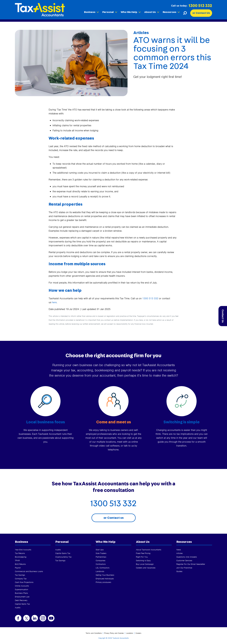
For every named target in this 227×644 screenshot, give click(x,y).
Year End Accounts (23, 550)
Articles (180, 553)
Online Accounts (22, 586)
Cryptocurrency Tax (63, 557)
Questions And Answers (187, 557)
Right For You (142, 557)
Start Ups (100, 550)
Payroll (18, 568)
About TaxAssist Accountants (149, 550)
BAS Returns (20, 564)
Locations (130, 633)
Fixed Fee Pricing (143, 553)
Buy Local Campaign (145, 564)
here (54, 302)
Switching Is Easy (143, 561)
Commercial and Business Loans (29, 571)
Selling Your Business (105, 575)
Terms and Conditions (94, 633)
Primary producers (103, 582)
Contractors (101, 564)
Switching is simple (182, 422)
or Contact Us (201, 13)
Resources (171, 12)
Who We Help (131, 12)
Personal (110, 12)
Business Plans (21, 593)
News (179, 550)
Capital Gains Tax (22, 604)
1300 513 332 (200, 6)
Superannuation (21, 589)
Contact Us (223, 316)
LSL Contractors (103, 568)
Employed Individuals (105, 579)
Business (91, 12)
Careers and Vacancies (146, 568)
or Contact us (114, 518)
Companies (101, 561)
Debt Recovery (21, 600)
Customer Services (184, 561)
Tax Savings (20, 575)
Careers (138, 633)
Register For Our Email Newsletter (191, 564)
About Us (152, 12)
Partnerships (101, 557)
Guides (179, 571)
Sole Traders (101, 553)
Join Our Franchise (184, 568)
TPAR (17, 561)
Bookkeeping (21, 557)
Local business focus (46, 422)
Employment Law (22, 597)
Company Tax (21, 579)
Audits (18, 608)
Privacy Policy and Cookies (114, 633)
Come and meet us (114, 422)
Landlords (100, 571)
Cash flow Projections (24, 582)
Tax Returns (20, 553)
